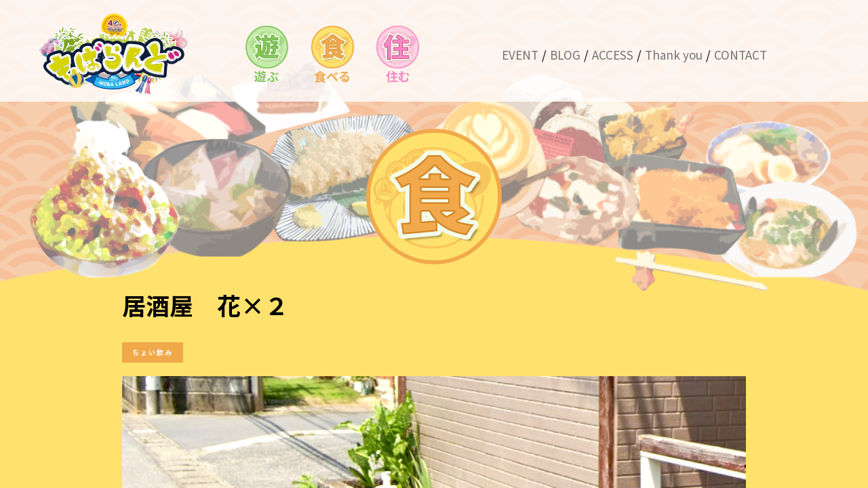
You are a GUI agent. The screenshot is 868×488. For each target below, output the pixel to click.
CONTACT (741, 55)
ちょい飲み (153, 352)
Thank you (674, 55)
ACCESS (613, 55)
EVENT (520, 55)
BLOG (565, 55)
